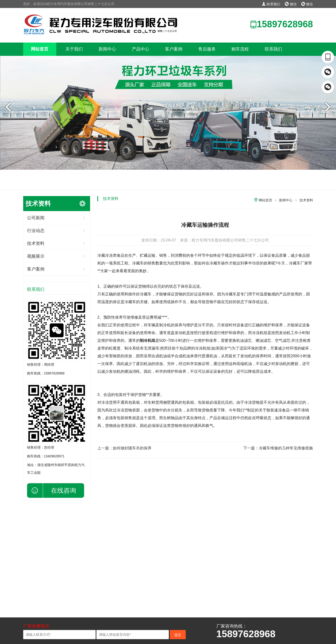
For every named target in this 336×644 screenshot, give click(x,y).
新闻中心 (107, 49)
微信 (291, 4)
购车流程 (240, 49)
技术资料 (36, 243)
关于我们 (74, 49)
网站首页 (40, 49)
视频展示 (36, 256)
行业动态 (36, 231)
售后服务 (207, 49)
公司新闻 (36, 218)
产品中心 (141, 49)
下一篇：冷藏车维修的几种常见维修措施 (278, 448)
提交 (178, 635)
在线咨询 (64, 490)
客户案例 (174, 49)
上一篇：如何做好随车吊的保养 (124, 448)
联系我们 (271, 4)
